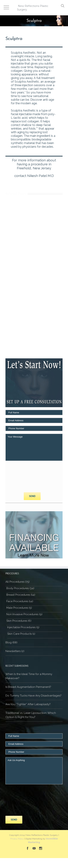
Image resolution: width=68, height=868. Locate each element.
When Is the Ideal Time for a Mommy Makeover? (29, 676)
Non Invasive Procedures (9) (24, 614)
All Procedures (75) (17, 582)
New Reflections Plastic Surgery (33, 8)
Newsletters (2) (15, 651)
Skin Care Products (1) (21, 634)
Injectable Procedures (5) (23, 627)
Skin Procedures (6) (19, 621)
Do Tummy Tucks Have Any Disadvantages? (33, 696)
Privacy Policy (17, 839)
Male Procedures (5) (19, 608)
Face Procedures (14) (20, 601)
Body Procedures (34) (20, 588)
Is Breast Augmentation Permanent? (28, 687)
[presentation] (20, 477)
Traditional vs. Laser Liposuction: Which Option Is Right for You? (31, 715)
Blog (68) (11, 642)
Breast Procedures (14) (21, 595)
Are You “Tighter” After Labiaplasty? (28, 704)
